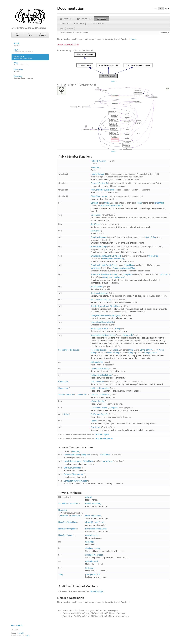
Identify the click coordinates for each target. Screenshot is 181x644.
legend (113, 81)
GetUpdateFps (97, 362)
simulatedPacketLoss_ (94, 555)
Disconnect (96, 215)
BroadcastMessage (99, 237)
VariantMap (159, 203)
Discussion (30, 70)
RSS (20, 626)
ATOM (14, 626)
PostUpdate (96, 427)
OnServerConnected (72, 468)
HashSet (62, 522)
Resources (30, 57)
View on (42, 35)
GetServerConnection (100, 388)
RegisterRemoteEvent (100, 306)
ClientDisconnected (99, 196)
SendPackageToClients (100, 335)
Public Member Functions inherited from (83, 434)
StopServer (95, 231)
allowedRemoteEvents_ (95, 522)
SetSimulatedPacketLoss (101, 300)
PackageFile (128, 335)
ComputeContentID (99, 183)
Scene (139, 203)
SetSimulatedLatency (100, 293)
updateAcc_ (90, 568)
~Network (95, 167)
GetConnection (97, 381)
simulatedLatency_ (93, 548)
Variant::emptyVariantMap (111, 206)
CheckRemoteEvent (99, 408)
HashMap (63, 510)
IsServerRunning (98, 401)
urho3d (21, 633)
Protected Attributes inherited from (81, 591)
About (30, 44)
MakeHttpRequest (99, 350)
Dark (156, 8)
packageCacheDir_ (93, 574)
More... (133, 39)
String (107, 203)
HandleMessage (97, 174)
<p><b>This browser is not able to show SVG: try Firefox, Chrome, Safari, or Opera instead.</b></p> (113, 65)
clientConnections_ (93, 516)
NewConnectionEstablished (103, 190)
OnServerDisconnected (74, 474)
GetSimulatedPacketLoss (101, 375)
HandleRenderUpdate (73, 461)
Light (161, 8)
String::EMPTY (146, 350)
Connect (94, 203)
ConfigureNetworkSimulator (76, 481)
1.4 (167, 8)
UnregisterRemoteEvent (101, 315)
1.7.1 (18, 35)
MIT (28, 636)
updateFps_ (90, 542)
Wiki (30, 64)
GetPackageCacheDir (100, 414)
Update (94, 421)
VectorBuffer (151, 237)
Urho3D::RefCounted (104, 438)
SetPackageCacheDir (100, 328)
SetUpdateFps (97, 287)
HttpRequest (74, 350)
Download (30, 77)
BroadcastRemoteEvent (101, 256)
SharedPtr (63, 350)
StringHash (117, 256)
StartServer (96, 224)
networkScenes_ (92, 535)
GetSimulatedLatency (100, 368)
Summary (165, 33)
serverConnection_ (93, 504)
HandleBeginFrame (72, 455)
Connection (63, 381)
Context (103, 161)
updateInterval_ (92, 561)
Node (114, 274)
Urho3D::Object (102, 434)
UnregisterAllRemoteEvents (102, 322)
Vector (161, 350)
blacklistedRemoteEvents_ (96, 529)
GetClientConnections (100, 395)
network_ (89, 497)
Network (70, 29)
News (30, 51)
